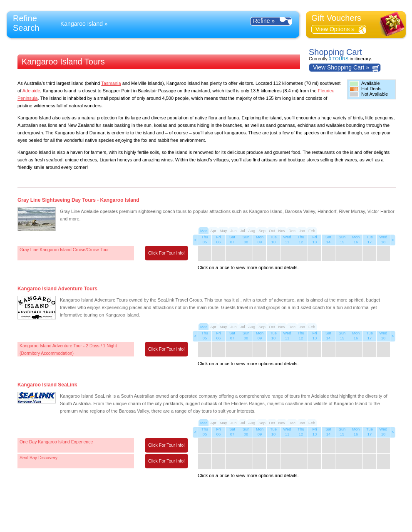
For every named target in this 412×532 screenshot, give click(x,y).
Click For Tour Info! (166, 253)
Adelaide (31, 91)
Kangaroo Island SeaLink (47, 385)
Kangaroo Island (82, 24)
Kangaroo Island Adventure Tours (57, 289)
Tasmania (111, 83)
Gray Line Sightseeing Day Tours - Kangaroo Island (78, 200)
